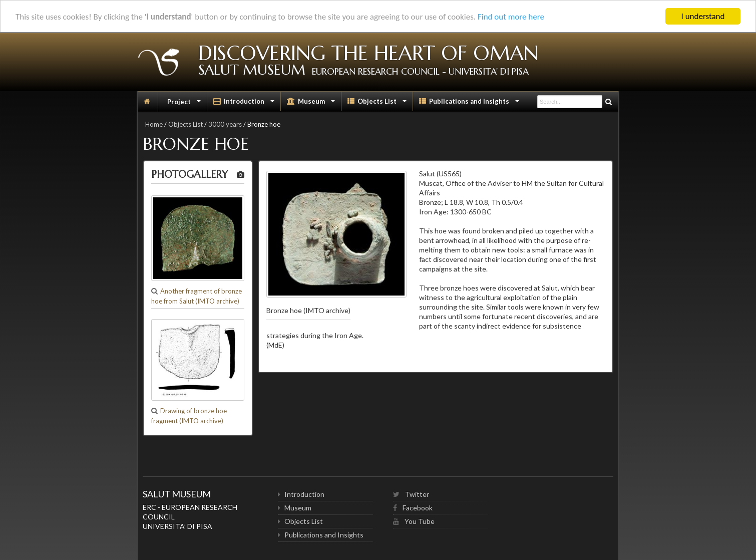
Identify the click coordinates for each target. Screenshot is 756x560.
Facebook (413, 508)
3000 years (225, 124)
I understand (703, 16)
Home (154, 124)
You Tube (414, 521)
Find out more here (511, 16)
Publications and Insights (470, 104)
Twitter (411, 494)
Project (184, 104)
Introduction (245, 104)
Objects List (378, 104)
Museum (312, 104)
